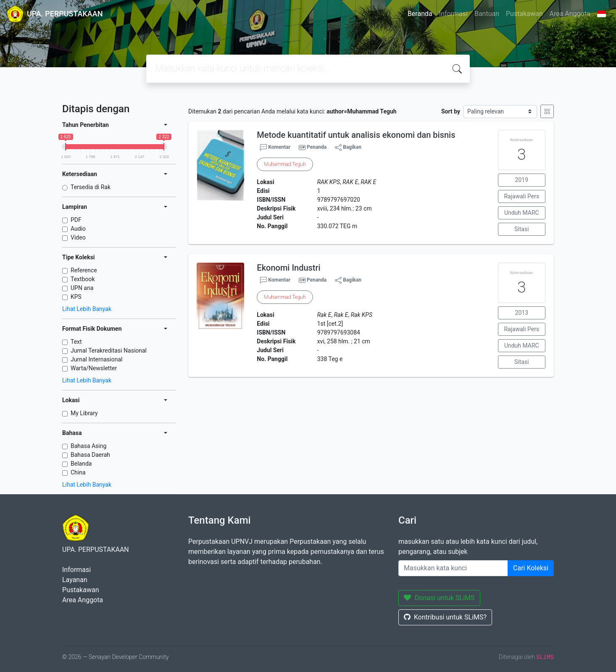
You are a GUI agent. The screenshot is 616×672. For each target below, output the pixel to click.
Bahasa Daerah (90, 455)
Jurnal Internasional (96, 359)
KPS (76, 297)
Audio (78, 229)
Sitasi (522, 229)
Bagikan (348, 148)
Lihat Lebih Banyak (87, 309)
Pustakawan (524, 14)
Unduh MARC (522, 213)
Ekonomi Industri (288, 268)
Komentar (275, 148)
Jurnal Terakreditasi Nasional (109, 350)
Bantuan (487, 14)
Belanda (81, 464)
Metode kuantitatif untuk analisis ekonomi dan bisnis (356, 135)
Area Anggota (570, 14)
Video (78, 237)
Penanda (317, 147)
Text (76, 342)
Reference (84, 270)
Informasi (453, 14)
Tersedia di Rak (91, 187)
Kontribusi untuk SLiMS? (445, 617)
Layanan (75, 580)
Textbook (83, 279)
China (78, 472)
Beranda (420, 14)
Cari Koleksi (531, 568)
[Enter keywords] (453, 568)
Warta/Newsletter (94, 368)
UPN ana (82, 288)
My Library (84, 413)
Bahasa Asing (88, 446)
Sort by (451, 111)
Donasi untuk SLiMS (439, 598)
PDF (76, 220)
